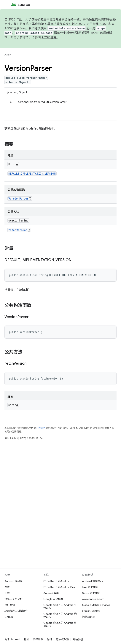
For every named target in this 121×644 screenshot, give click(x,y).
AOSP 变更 (49, 37)
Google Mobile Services (96, 605)
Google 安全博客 (53, 599)
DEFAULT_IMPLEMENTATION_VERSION (32, 174)
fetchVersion (18, 230)
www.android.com (93, 599)
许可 (50, 639)
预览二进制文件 (14, 599)
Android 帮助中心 (92, 581)
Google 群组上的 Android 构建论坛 (60, 615)
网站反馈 (78, 639)
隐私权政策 (62, 639)
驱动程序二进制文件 (16, 611)
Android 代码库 (13, 581)
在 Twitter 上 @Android (57, 581)
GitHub (9, 617)
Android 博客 (51, 593)
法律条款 (38, 639)
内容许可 (41, 428)
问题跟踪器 (89, 617)
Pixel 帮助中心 (90, 587)
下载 (7, 593)
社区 (26, 639)
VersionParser (18, 199)
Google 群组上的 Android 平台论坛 (60, 606)
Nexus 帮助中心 (91, 593)
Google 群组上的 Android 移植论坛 (60, 624)
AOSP (8, 55)
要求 (7, 587)
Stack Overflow (91, 611)
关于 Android (12, 639)
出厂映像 (10, 605)
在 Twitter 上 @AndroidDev (59, 587)
